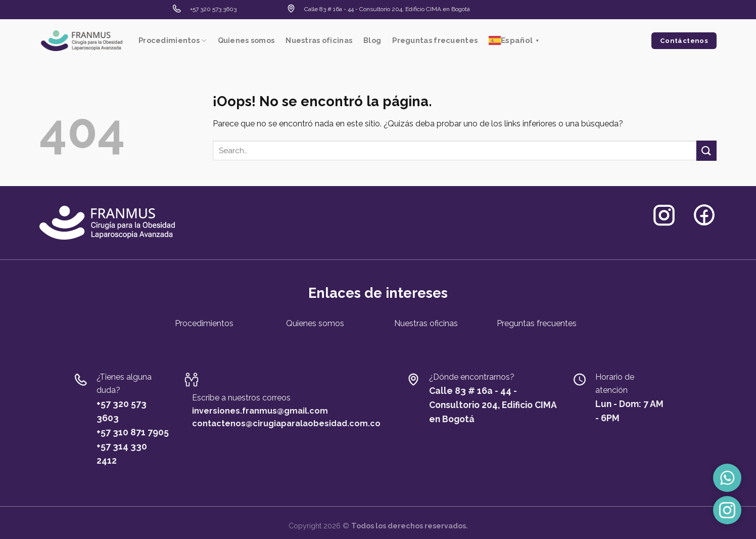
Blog (372, 40)
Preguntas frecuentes (435, 40)
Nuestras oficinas (319, 40)
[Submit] (706, 150)
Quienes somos (246, 40)
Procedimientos (173, 41)
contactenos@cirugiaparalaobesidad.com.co (286, 423)
